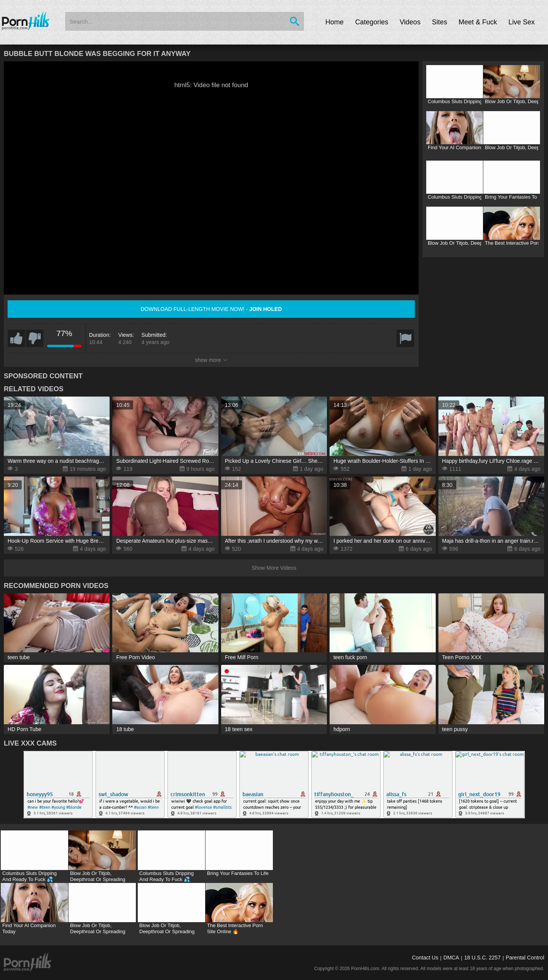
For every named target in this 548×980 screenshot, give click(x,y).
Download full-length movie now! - (211, 309)
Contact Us (425, 958)
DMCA (451, 958)
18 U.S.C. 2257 (483, 958)
